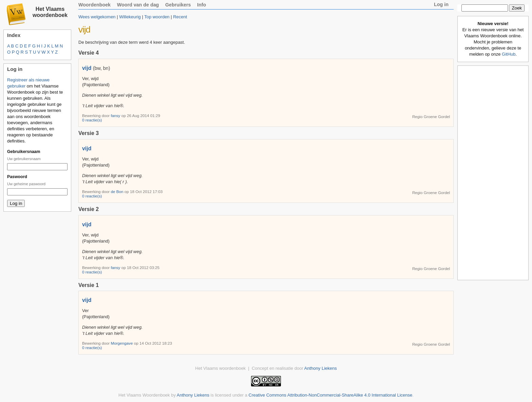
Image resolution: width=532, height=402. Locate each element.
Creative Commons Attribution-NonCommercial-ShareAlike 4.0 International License (331, 395)
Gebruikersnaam (24, 152)
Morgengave (122, 343)
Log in (441, 4)
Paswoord (17, 177)
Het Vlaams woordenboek (50, 12)
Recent (180, 17)
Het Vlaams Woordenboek (144, 395)
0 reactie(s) (92, 120)
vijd (87, 68)
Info (202, 5)
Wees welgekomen (97, 17)
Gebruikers (178, 5)
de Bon (117, 192)
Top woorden (157, 17)
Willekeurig (130, 17)
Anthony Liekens (321, 368)
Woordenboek (94, 5)
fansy (116, 116)
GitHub (509, 54)
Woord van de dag (138, 5)
